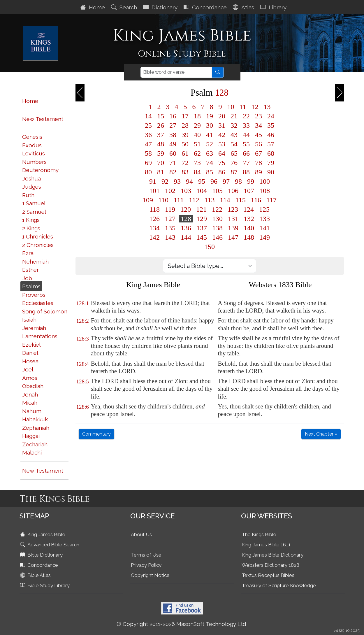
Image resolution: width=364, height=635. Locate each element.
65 (234, 153)
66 (246, 153)
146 (217, 237)
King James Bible (43, 534)
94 (189, 181)
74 (210, 163)
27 (173, 125)
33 (246, 125)
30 (210, 125)
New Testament (43, 119)
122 (217, 209)
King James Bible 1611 (266, 545)
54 (234, 144)
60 (173, 153)
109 (148, 200)
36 (148, 135)
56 (259, 144)
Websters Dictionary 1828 (270, 565)
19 (210, 116)
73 (197, 163)
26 (161, 125)
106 (233, 191)
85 (210, 172)
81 (161, 172)
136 (186, 228)
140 (249, 228)
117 (271, 200)
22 (246, 116)
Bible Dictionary (42, 555)
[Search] (176, 72)
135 (170, 228)
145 (202, 237)
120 (186, 209)
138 (217, 228)
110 (163, 200)
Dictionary (161, 7)
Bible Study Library (45, 585)
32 (234, 125)
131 (233, 219)
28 (185, 125)
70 (161, 163)
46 (271, 135)
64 (222, 153)
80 (148, 172)
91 (153, 181)
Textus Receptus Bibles (268, 575)
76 (234, 163)
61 (185, 153)
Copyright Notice (150, 575)
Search (125, 7)
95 (202, 181)
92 (165, 181)
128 (186, 219)
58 (148, 153)
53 (222, 144)
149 (265, 237)
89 (259, 172)
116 (256, 200)
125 (264, 209)
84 (197, 172)
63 (210, 153)
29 (197, 125)
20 (222, 116)
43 (234, 135)
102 (170, 191)
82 (173, 172)
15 (161, 116)
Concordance (206, 7)
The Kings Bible (259, 534)
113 (209, 200)
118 (155, 209)
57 (271, 144)
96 (214, 181)
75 (222, 163)
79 (271, 163)
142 (154, 237)
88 (246, 172)
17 (185, 116)
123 (233, 209)
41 (210, 135)
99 (251, 181)
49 (173, 144)
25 (148, 125)
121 (201, 209)
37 (161, 135)
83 (185, 172)
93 (177, 181)
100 (265, 181)
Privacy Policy (146, 565)
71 (173, 163)
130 (217, 219)
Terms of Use (146, 555)
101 (154, 191)
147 (233, 237)
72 (185, 163)
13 (267, 107)
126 (154, 219)
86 (222, 172)
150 (210, 247)
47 (148, 144)
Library (274, 7)
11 (243, 107)
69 (148, 163)
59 (161, 153)
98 (238, 181)
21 (234, 116)
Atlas (244, 7)
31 (222, 125)
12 (255, 107)
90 (271, 172)
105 (217, 191)
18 (197, 116)
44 (246, 135)
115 (241, 200)
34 (259, 125)
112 (194, 200)
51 (197, 144)
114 (225, 200)
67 (259, 153)
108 (265, 191)
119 (170, 209)
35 (271, 125)
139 (233, 228)
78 (259, 163)
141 (265, 228)
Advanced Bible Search (50, 545)
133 (265, 219)
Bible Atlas (36, 575)
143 (170, 237)
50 (185, 144)
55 (246, 144)
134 (154, 228)
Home (93, 7)
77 (246, 163)
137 (202, 228)
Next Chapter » (321, 434)
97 (226, 181)
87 (234, 172)
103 (186, 191)
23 (259, 116)
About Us (141, 534)
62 (197, 153)
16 (173, 116)
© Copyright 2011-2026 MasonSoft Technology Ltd (181, 624)
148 (249, 237)
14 (148, 116)
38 (173, 135)
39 (185, 135)
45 (259, 135)
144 (186, 237)
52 (210, 144)
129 (202, 219)
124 (249, 209)
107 (249, 191)
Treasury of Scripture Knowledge (279, 585)
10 (231, 107)
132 (249, 219)
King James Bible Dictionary (272, 555)
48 (161, 144)
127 (170, 219)
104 (202, 191)
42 (222, 135)
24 (271, 116)
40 (197, 135)
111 (179, 200)
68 (271, 153)
